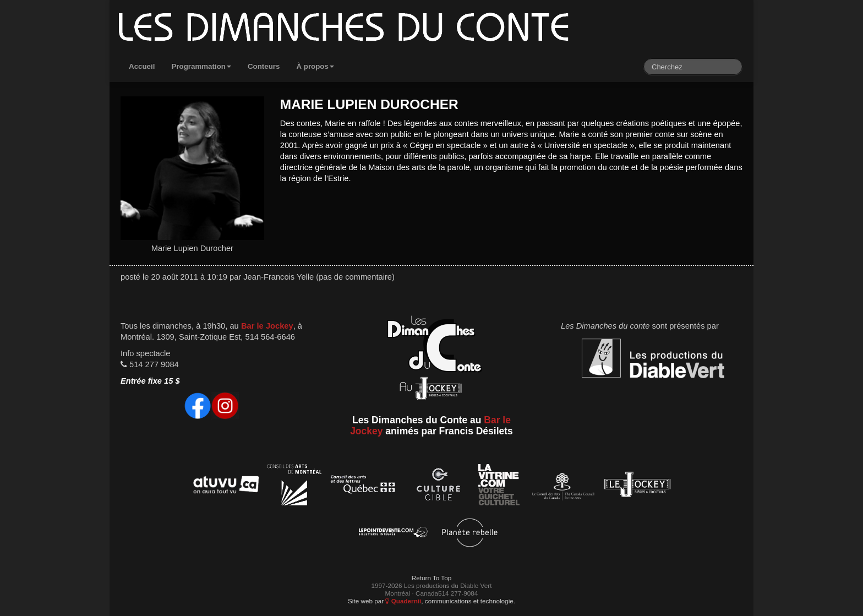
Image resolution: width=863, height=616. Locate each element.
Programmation (201, 66)
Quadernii (403, 601)
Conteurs (264, 66)
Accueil (142, 66)
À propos (315, 66)
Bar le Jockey (267, 326)
